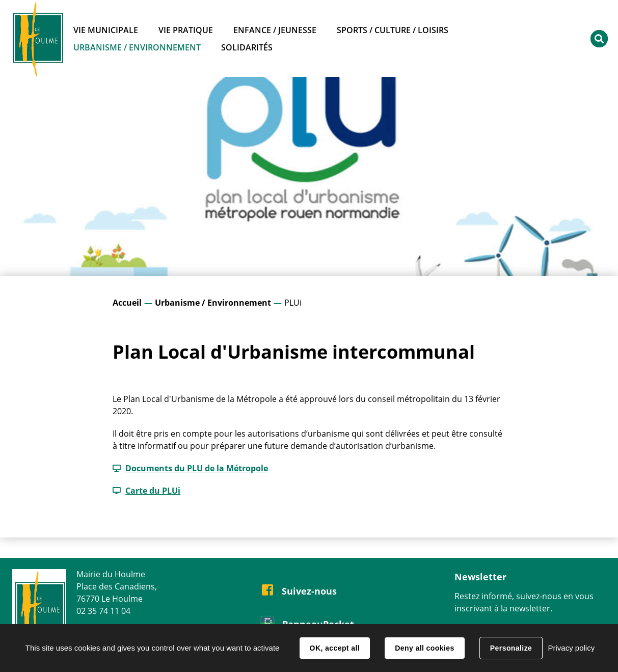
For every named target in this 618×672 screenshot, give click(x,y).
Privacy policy (571, 648)
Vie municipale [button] (106, 30)
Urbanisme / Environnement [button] (137, 47)
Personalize (511, 648)
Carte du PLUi (153, 491)
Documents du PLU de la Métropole (197, 468)
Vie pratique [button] (186, 30)
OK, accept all (335, 648)
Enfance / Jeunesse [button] (275, 30)
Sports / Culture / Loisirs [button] (393, 30)
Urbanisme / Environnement (213, 303)
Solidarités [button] (247, 47)
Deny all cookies (424, 648)
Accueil (127, 303)
